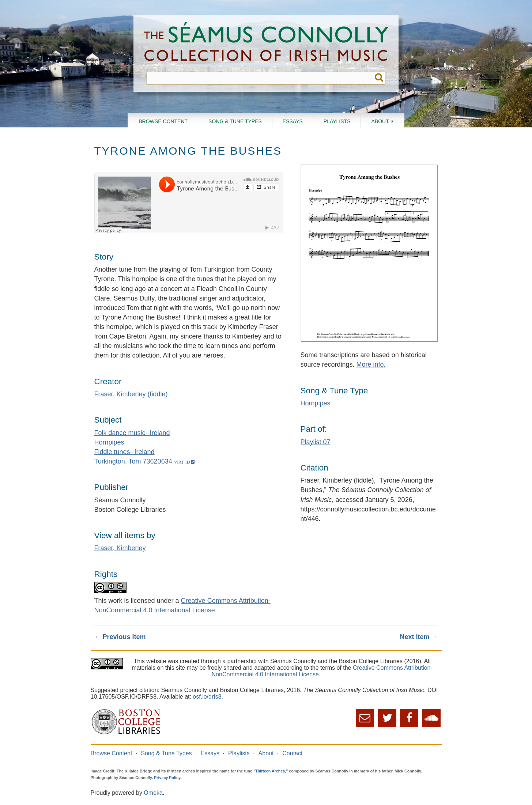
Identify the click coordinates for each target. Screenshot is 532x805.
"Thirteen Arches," (271, 771)
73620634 (158, 461)
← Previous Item (120, 637)
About (380, 121)
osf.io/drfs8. (208, 697)
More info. (371, 364)
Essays (293, 121)
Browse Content (163, 121)
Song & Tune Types (235, 121)
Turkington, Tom (118, 461)
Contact (292, 753)
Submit (379, 78)
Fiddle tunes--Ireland (124, 452)
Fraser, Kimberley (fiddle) (131, 394)
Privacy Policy (167, 778)
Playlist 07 (316, 442)
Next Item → (419, 637)
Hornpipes (109, 442)
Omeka (153, 793)
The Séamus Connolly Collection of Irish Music (266, 43)
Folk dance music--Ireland (132, 433)
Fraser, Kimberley (120, 548)
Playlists (337, 121)
